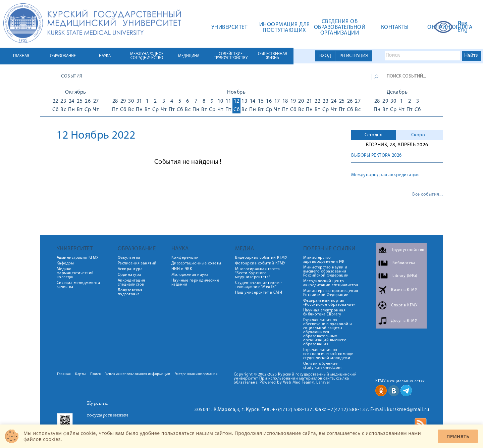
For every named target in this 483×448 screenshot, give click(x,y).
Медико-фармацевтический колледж (75, 273)
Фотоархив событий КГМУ (260, 263)
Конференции (185, 258)
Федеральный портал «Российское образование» (329, 303)
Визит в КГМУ (404, 290)
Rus (463, 24)
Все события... (427, 195)
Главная (64, 374)
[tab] (373, 135)
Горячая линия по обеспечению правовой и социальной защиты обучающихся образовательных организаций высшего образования (328, 332)
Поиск (96, 374)
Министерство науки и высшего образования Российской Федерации (326, 271)
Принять (458, 436)
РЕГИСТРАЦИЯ (354, 56)
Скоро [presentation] (418, 135)
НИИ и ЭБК (182, 269)
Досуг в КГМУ (404, 321)
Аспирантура (130, 269)
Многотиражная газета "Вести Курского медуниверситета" (258, 273)
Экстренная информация (196, 374)
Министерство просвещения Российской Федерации (331, 293)
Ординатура (129, 275)
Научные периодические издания (195, 283)
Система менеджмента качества (78, 285)
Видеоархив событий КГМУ (261, 258)
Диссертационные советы (196, 263)
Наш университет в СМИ (259, 293)
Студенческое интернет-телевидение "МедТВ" (259, 285)
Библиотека (404, 263)
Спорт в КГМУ (404, 305)
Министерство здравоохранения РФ (324, 260)
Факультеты (129, 258)
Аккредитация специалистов (131, 283)
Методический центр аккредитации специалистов (331, 283)
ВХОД (325, 56)
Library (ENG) (405, 276)
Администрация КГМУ (78, 258)
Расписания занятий (137, 263)
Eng (463, 30)
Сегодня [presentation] (374, 135)
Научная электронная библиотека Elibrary (325, 312)
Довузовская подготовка (130, 292)
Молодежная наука (190, 275)
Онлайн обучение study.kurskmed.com (323, 366)
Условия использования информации (138, 374)
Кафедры (65, 263)
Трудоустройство (408, 250)
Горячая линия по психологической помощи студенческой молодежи (329, 354)
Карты (80, 374)
